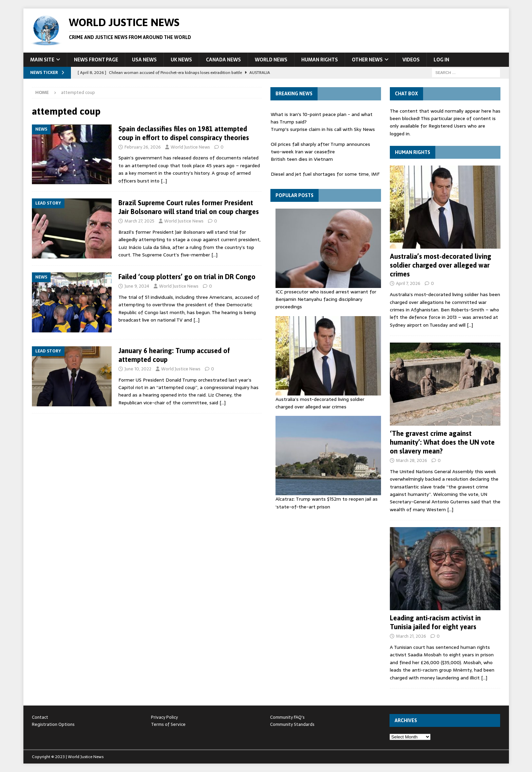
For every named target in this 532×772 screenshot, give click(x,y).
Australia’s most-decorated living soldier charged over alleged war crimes (320, 403)
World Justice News (190, 147)
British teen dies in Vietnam (302, 159)
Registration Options (53, 724)
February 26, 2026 (143, 147)
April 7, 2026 (408, 283)
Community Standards (292, 724)
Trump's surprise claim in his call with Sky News (323, 129)
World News (271, 60)
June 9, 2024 (137, 286)
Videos (411, 60)
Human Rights (320, 60)
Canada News (223, 60)
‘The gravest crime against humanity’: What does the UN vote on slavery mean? (442, 442)
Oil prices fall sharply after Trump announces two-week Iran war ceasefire (320, 148)
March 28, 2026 (412, 460)
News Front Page (96, 60)
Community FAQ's (287, 717)
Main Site (42, 60)
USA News (144, 60)
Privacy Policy (164, 717)
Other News (367, 60)
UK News (181, 60)
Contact (40, 717)
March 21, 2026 (411, 636)
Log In (441, 60)
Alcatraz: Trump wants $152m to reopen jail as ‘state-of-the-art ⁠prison (327, 503)
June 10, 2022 (138, 369)
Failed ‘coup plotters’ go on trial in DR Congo (187, 277)
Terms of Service (168, 724)
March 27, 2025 (139, 221)
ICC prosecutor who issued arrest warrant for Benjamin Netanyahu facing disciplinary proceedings (326, 299)
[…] (164, 181)
